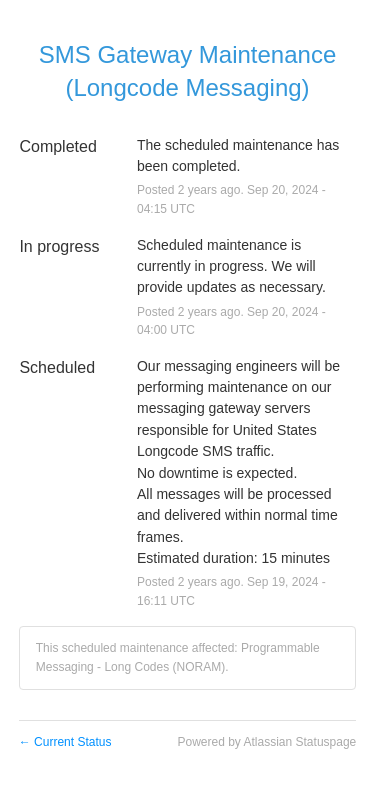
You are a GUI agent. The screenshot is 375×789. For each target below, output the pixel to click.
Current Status (65, 742)
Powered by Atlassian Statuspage (266, 742)
